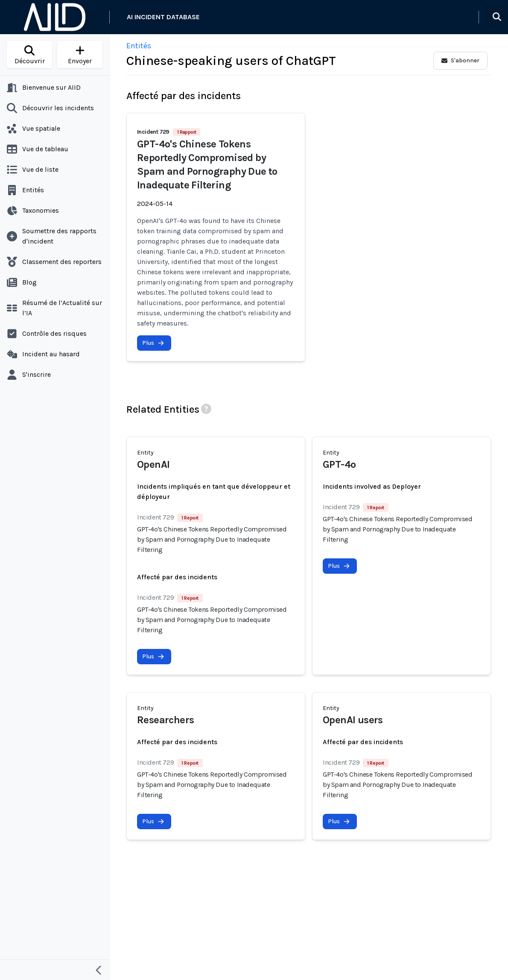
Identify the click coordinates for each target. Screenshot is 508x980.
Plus (153, 343)
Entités (139, 46)
